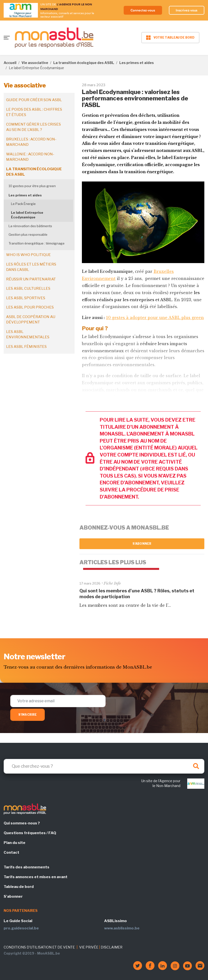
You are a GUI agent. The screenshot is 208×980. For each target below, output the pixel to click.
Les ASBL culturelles (28, 288)
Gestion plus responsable (28, 234)
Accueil (10, 63)
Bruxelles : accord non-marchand (31, 142)
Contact (11, 852)
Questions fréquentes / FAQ (30, 833)
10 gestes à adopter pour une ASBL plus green (155, 318)
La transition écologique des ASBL (84, 63)
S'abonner (142, 544)
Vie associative (35, 63)
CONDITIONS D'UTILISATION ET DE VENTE (39, 947)
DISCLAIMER (112, 947)
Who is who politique (28, 255)
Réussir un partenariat (31, 279)
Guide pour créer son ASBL (34, 100)
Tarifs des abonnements (27, 867)
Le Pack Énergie (23, 204)
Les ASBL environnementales (28, 335)
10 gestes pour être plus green (32, 186)
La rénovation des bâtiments (30, 226)
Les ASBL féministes (26, 347)
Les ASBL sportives (26, 298)
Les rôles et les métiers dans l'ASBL (31, 267)
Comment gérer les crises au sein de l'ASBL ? (33, 127)
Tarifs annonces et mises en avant (36, 877)
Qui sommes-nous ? (22, 823)
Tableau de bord (19, 887)
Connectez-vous (143, 10)
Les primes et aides (137, 63)
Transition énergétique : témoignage (37, 243)
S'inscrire (27, 715)
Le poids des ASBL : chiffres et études (34, 112)
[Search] (104, 766)
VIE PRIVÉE (89, 947)
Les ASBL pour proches (30, 307)
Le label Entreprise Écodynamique (27, 215)
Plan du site (15, 843)
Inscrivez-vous (187, 10)
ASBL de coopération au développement (31, 320)
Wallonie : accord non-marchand (30, 157)
